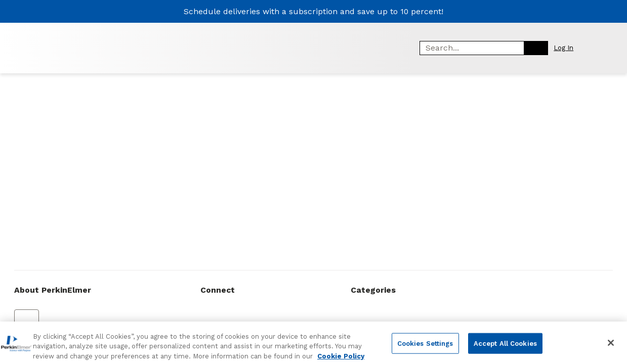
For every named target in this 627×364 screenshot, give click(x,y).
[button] (569, 48)
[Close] (611, 347)
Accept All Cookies (505, 348)
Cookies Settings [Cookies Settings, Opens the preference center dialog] (425, 348)
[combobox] (468, 48)
